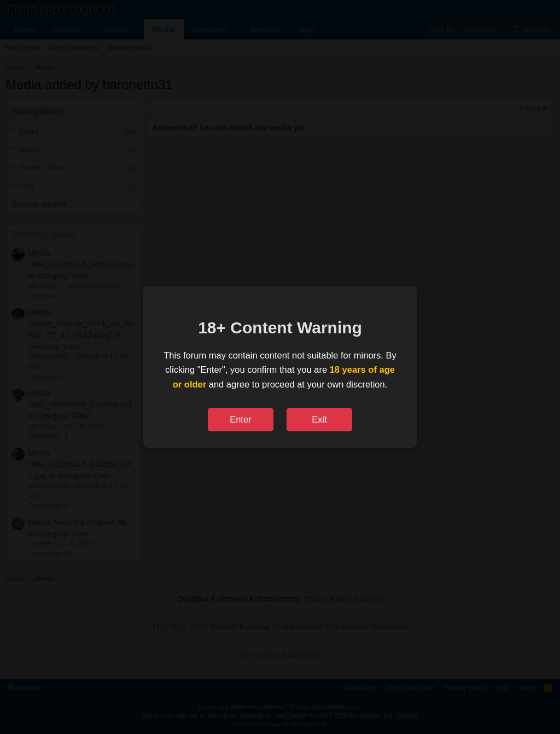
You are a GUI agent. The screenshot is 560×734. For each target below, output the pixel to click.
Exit (319, 419)
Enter (240, 419)
